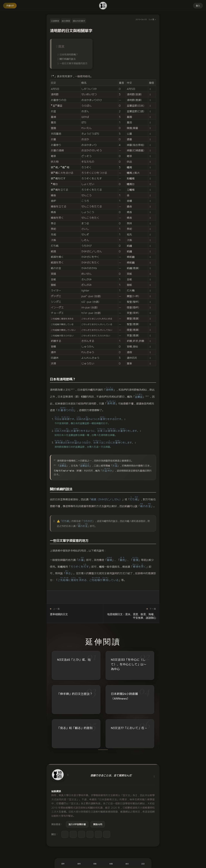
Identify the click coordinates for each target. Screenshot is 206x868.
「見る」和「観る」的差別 (75, 728)
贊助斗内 (98, 824)
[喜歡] (95, 863)
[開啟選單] (63, 863)
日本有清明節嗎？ (69, 54)
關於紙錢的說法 (68, 59)
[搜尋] (79, 863)
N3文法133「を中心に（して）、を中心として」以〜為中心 (129, 664)
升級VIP (10, 6)
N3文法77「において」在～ (129, 728)
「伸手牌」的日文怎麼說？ (75, 694)
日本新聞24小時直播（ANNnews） (124, 696)
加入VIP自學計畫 (77, 824)
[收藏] (111, 863)
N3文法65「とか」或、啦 (74, 660)
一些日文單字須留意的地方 (73, 63)
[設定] (143, 863)
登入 (198, 6)
